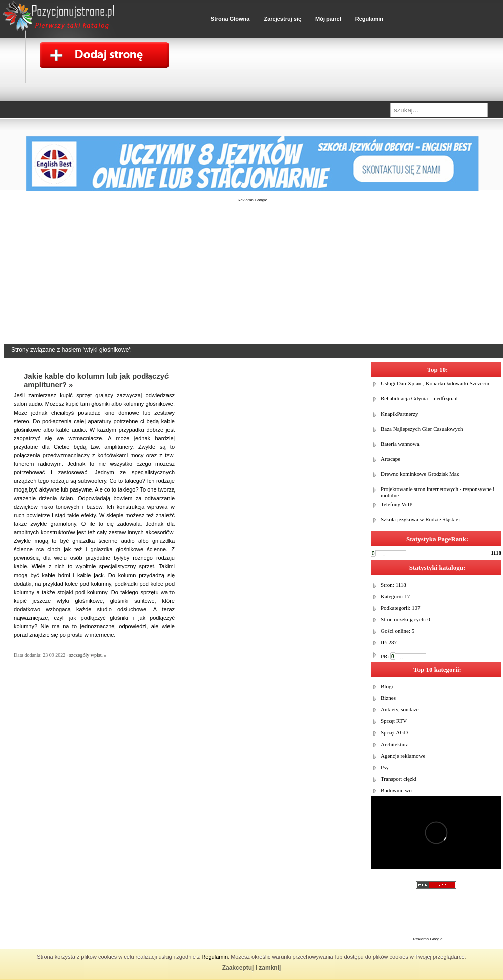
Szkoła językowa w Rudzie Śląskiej (420, 519)
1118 (496, 553)
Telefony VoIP (397, 504)
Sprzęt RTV (394, 721)
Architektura (395, 744)
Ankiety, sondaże (400, 709)
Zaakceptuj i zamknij (252, 968)
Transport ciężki (399, 779)
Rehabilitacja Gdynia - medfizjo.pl (419, 398)
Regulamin (215, 957)
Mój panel (328, 19)
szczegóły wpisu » (88, 655)
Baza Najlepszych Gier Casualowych (422, 429)
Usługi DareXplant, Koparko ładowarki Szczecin (435, 383)
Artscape (391, 459)
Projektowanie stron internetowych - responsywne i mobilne (438, 492)
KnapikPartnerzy (400, 414)
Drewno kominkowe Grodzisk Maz (420, 474)
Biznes (388, 698)
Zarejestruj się (282, 19)
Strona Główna (230, 19)
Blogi (387, 686)
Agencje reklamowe (403, 756)
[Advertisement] (253, 279)
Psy (385, 767)
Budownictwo (396, 790)
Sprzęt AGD (394, 732)
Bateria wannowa (400, 444)
